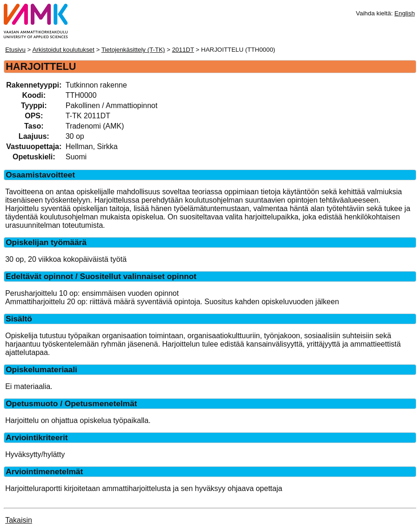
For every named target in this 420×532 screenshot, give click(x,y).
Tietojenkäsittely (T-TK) (133, 50)
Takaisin (19, 520)
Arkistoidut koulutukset (63, 50)
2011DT (183, 50)
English (405, 13)
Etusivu (15, 50)
